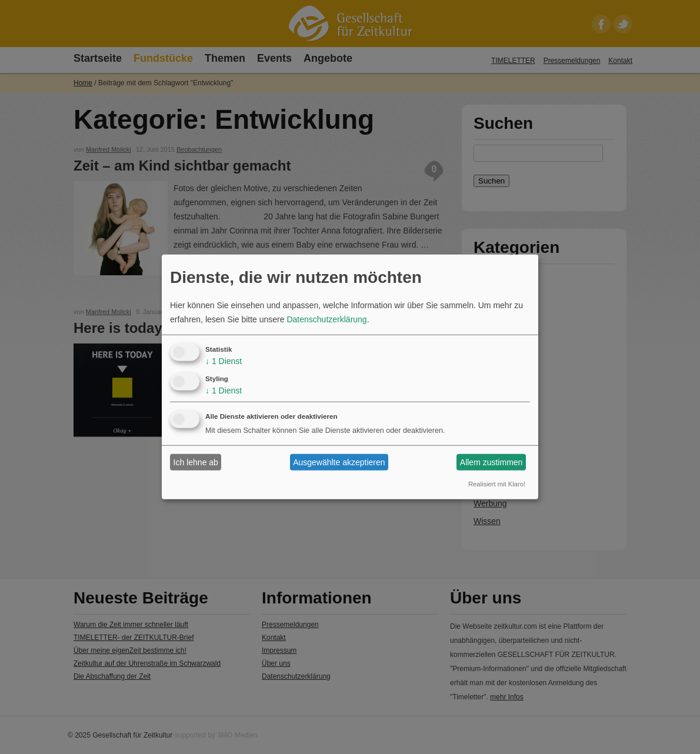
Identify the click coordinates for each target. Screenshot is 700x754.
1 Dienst (224, 361)
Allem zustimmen (491, 462)
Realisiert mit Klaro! (497, 484)
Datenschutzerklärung (326, 319)
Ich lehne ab (196, 462)
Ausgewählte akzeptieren (339, 462)
